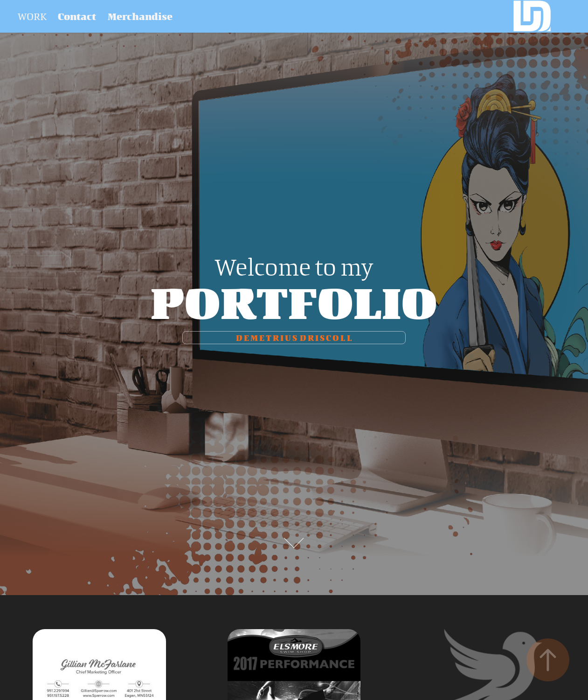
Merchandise (140, 16)
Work (32, 16)
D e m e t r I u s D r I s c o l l (294, 338)
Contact (77, 16)
